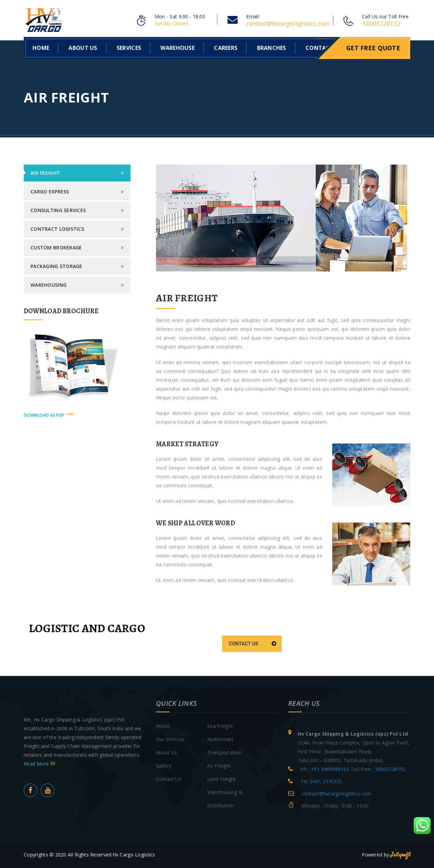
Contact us (253, 643)
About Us (166, 752)
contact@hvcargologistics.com (288, 23)
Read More (40, 763)
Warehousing (48, 285)
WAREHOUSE (177, 48)
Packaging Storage (56, 266)
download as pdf (49, 414)
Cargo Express (50, 191)
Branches (272, 48)
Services (129, 48)
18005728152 (381, 23)
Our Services (170, 739)
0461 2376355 (326, 781)
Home (41, 48)
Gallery (164, 765)
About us (83, 48)
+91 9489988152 (330, 768)
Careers (226, 48)
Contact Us (169, 778)
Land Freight (221, 778)
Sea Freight (220, 725)
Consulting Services (58, 210)
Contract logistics (57, 229)
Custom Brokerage (56, 247)
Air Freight (45, 173)
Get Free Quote (373, 48)
